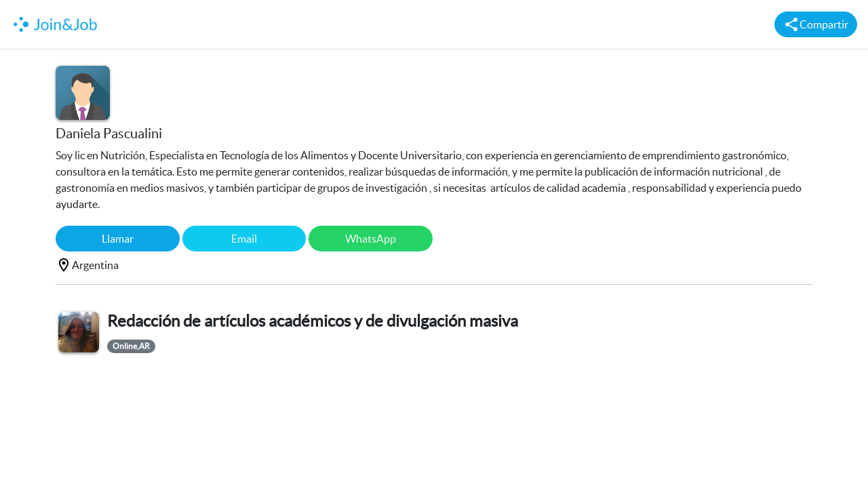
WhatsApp (371, 239)
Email (244, 239)
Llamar (118, 239)
